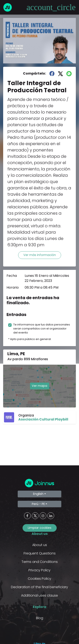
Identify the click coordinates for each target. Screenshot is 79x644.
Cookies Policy (39, 579)
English (38, 494)
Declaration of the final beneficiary (39, 587)
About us (40, 545)
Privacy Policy (39, 570)
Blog (40, 618)
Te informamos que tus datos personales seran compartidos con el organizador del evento (42, 329)
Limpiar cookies (40, 528)
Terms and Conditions (40, 562)
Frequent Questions (40, 553)
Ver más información (40, 255)
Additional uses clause (39, 595)
